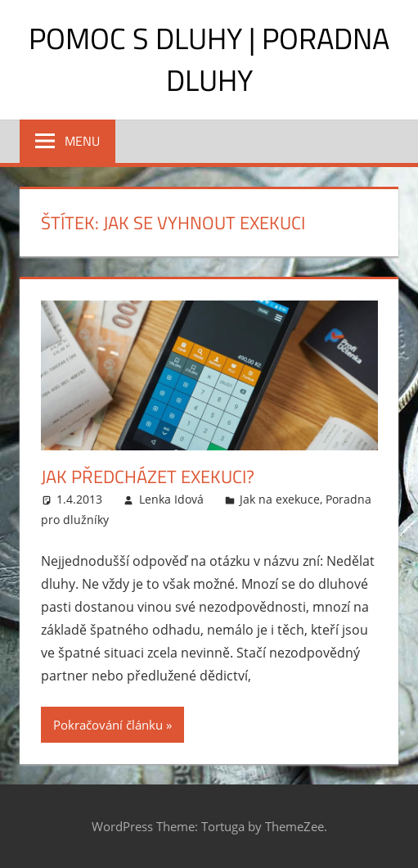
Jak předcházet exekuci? (148, 477)
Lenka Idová (171, 499)
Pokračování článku (108, 725)
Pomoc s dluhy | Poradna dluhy (209, 59)
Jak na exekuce (280, 499)
